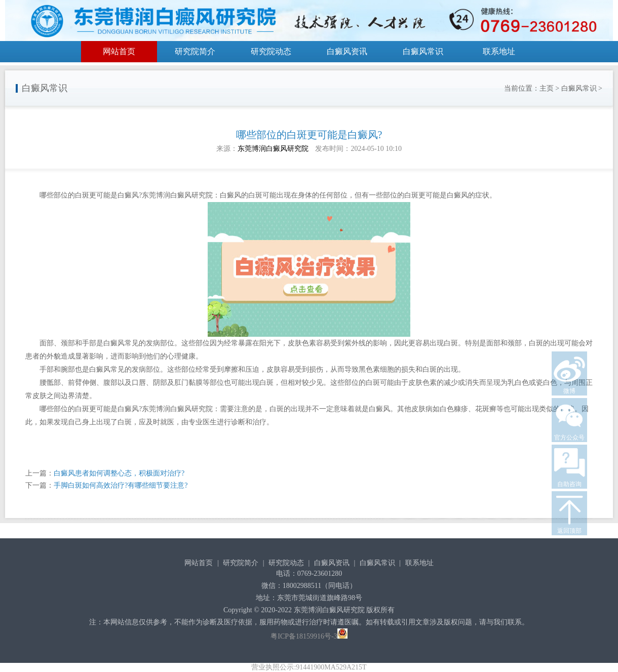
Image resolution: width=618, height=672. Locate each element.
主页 (547, 88)
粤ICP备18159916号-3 (304, 636)
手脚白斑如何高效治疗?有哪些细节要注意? (121, 485)
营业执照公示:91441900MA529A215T (309, 667)
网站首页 (119, 51)
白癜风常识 (423, 51)
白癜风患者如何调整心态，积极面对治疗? (119, 473)
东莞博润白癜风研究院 (273, 149)
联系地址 (499, 51)
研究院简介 (195, 51)
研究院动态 (271, 51)
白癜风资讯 (347, 51)
